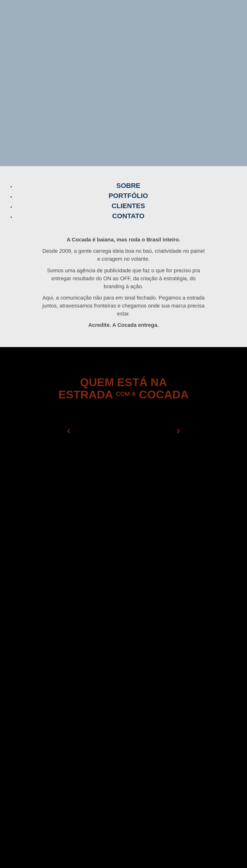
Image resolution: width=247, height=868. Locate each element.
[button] (69, 431)
